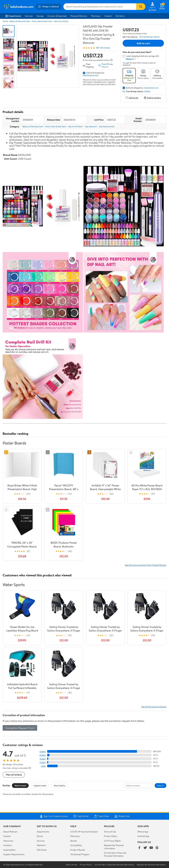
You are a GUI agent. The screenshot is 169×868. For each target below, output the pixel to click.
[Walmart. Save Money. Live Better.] (18, 7)
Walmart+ (41, 845)
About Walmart (10, 832)
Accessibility (76, 845)
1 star (43, 766)
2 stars (43, 762)
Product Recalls (78, 850)
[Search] (141, 7)
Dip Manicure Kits (107, 126)
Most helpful (60, 785)
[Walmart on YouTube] (151, 848)
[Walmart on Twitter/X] (145, 848)
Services (29, 16)
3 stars (43, 759)
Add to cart (143, 43)
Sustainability (9, 850)
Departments (13, 16)
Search (161, 785)
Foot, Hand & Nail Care (42, 21)
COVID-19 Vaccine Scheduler (84, 832)
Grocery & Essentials (57, 16)
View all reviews (14, 775)
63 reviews (105, 48)
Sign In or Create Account (54, 816)
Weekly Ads (122, 816)
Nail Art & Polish (61, 21)
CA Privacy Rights (112, 841)
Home (5, 21)
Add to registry (152, 98)
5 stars (43, 751)
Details (147, 91)
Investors (8, 845)
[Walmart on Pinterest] (157, 848)
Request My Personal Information (114, 847)
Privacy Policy (111, 836)
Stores (40, 836)
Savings (40, 16)
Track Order (102, 816)
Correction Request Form (20, 728)
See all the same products (154, 707)
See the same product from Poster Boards (146, 565)
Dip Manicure (91, 126)
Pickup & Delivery (79, 16)
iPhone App (143, 832)
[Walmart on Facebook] (139, 848)
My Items (120, 16)
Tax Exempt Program (80, 854)
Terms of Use (110, 832)
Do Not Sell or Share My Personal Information (115, 854)
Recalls (74, 841)
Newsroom (8, 841)
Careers (108, 16)
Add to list (132, 98)
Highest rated (40, 785)
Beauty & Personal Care (20, 21)
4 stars (42, 755)
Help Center (81, 816)
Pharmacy (96, 16)
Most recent (20, 785)
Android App (143, 836)
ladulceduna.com (91, 75)
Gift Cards (42, 850)
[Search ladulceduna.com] (100, 7)
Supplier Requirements (14, 854)
